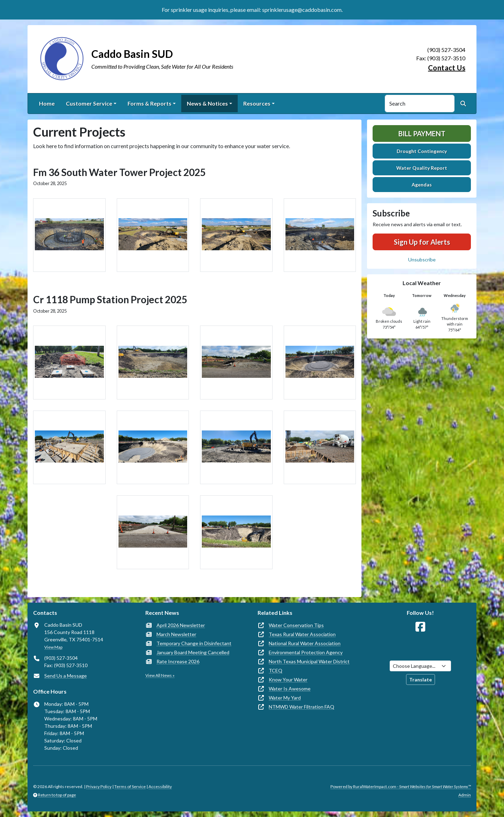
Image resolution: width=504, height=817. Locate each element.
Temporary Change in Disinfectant (194, 643)
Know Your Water (288, 679)
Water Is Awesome (290, 689)
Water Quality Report (422, 168)
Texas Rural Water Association (302, 634)
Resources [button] (257, 103)
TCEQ (276, 670)
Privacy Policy (99, 787)
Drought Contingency (422, 151)
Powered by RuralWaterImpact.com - (401, 787)
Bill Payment (422, 133)
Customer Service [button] (89, 103)
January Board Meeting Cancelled (193, 652)
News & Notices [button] (207, 103)
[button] (69, 235)
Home (47, 103)
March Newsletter (176, 634)
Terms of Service (130, 787)
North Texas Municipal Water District (309, 661)
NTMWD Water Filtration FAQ (301, 707)
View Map (53, 647)
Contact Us (447, 68)
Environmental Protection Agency (306, 652)
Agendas (422, 185)
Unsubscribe (422, 259)
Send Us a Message (66, 676)
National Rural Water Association (305, 643)
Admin (465, 795)
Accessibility (160, 787)
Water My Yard (285, 698)
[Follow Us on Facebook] (420, 627)
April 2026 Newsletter (181, 625)
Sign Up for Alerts (422, 242)
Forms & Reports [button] (150, 103)
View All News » (160, 675)
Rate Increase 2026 (178, 661)
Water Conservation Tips (296, 625)
